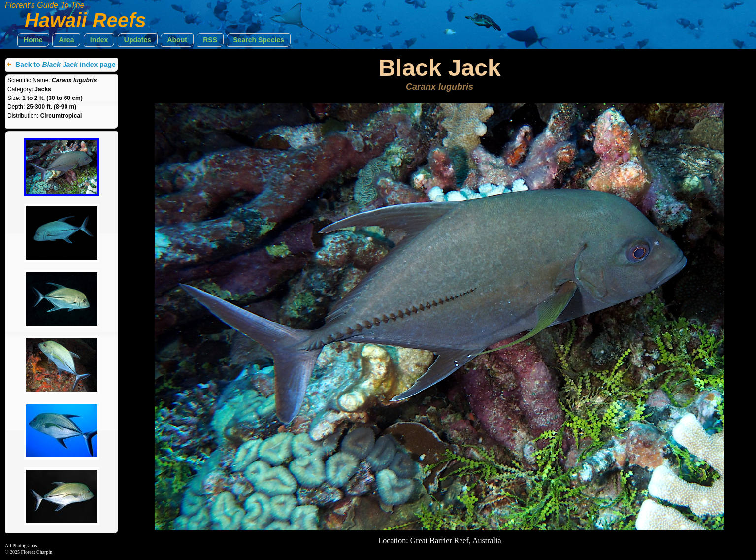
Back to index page (66, 65)
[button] (33, 40)
